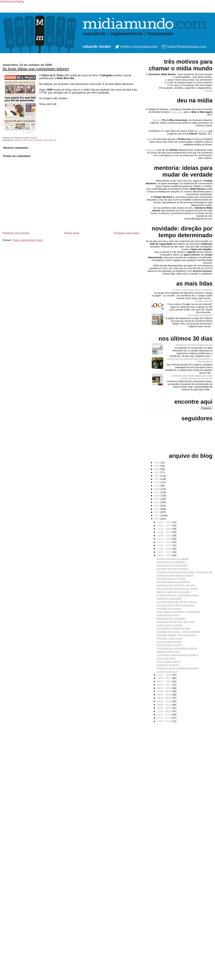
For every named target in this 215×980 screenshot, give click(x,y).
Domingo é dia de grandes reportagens (178, 668)
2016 (157, 496)
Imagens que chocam (168, 615)
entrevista (203, 131)
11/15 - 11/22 (165, 542)
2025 (157, 466)
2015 (157, 499)
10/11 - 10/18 (165, 675)
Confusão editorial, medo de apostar (176, 635)
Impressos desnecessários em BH (194, 345)
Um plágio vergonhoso (200, 315)
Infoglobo (38, 140)
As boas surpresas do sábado (173, 559)
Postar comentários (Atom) (28, 240)
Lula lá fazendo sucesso (170, 645)
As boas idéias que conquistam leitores (36, 69)
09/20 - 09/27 (165, 685)
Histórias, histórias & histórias (173, 569)
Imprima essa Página (12, 1)
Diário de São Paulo (24, 140)
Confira (209, 91)
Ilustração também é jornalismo (173, 582)
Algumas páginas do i (168, 651)
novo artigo (177, 112)
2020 (157, 482)
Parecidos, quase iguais (169, 638)
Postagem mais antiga (126, 233)
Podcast (157, 120)
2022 (157, 476)
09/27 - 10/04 (165, 681)
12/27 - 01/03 (165, 522)
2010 (157, 515)
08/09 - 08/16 (165, 705)
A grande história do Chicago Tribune (177, 602)
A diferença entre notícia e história (175, 575)
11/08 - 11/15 (165, 545)
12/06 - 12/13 (165, 532)
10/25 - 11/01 (165, 552)
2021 (157, 479)
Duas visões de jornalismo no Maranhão (178, 612)
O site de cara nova (167, 671)
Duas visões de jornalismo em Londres (178, 588)
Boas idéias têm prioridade (171, 618)
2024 (157, 469)
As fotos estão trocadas (169, 642)
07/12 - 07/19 (165, 718)
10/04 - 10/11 (165, 678)
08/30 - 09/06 (165, 695)
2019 (157, 486)
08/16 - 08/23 (165, 701)
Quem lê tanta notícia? (169, 661)
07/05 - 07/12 (165, 721)
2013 (157, 506)
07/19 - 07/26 (165, 715)
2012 (157, 509)
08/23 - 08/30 (165, 698)
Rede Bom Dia (50, 140)
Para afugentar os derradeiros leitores (177, 648)
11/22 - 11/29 (165, 539)
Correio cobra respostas (170, 625)
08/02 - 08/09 (165, 708)
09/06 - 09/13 (165, 691)
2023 (157, 472)
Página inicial (72, 233)
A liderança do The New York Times (176, 622)
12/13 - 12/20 (165, 529)
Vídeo (149, 139)
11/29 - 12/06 (165, 535)
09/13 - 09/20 (165, 688)
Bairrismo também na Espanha (173, 592)
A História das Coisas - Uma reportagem (178, 632)
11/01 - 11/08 (165, 549)
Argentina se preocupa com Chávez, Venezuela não (185, 572)
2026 (157, 462)
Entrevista (151, 150)
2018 (157, 489)
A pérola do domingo (168, 665)
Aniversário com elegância (171, 562)
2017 (157, 492)
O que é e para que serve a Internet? (193, 290)
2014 (157, 502)
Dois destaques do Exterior (171, 578)
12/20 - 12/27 (165, 525)
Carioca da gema (166, 658)
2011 (157, 512)
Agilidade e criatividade (169, 598)
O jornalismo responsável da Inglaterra (177, 655)
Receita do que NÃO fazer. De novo (176, 585)
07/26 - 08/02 (165, 711)
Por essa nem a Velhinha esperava (175, 605)
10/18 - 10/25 (165, 555)
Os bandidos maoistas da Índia (173, 628)
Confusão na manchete (169, 608)
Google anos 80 (204, 301)
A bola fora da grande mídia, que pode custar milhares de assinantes (192, 377)
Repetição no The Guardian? (172, 565)
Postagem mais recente (16, 233)
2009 (157, 519)
